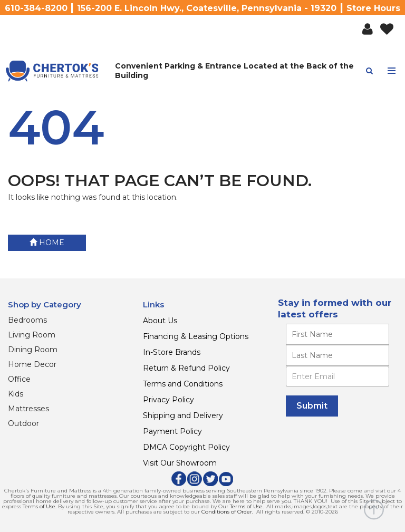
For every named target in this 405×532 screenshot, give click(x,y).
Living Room (32, 335)
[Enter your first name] (337, 334)
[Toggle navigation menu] (392, 71)
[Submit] (312, 406)
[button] (368, 30)
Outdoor (23, 423)
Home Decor (32, 364)
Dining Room (33, 350)
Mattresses (28, 409)
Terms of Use (39, 506)
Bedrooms (27, 320)
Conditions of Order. (227, 512)
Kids (16, 394)
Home (47, 243)
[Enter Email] (337, 376)
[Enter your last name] (337, 355)
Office (19, 379)
